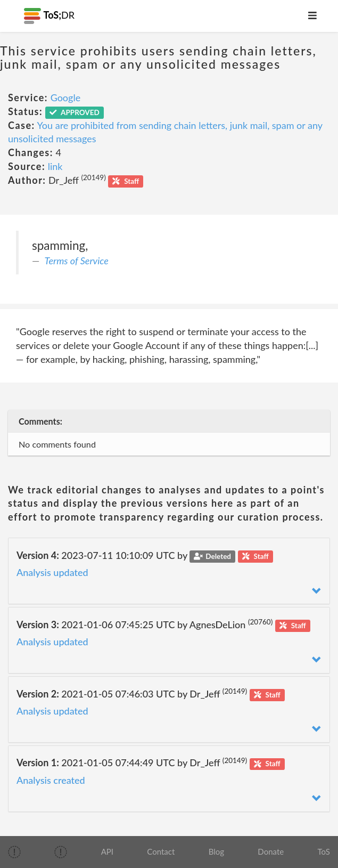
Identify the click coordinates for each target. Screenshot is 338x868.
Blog (216, 851)
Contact (161, 851)
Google (66, 98)
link (55, 166)
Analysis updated (52, 572)
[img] (14, 852)
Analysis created (51, 780)
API (107, 851)
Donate (271, 851)
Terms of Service (77, 261)
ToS (323, 851)
